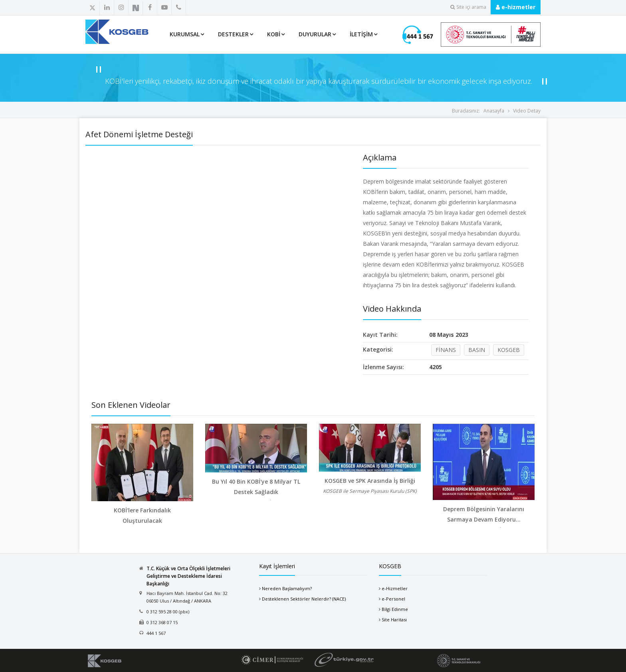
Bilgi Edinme (395, 609)
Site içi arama (468, 7)
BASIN (477, 350)
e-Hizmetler (395, 588)
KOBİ (274, 34)
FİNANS (446, 350)
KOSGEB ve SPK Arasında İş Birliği (370, 481)
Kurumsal (185, 34)
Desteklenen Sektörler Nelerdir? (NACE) (304, 599)
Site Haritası (394, 620)
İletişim (361, 34)
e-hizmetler (516, 7)
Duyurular (315, 34)
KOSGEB (509, 350)
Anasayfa (494, 111)
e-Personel (393, 599)
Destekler (233, 34)
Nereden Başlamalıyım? (287, 588)
